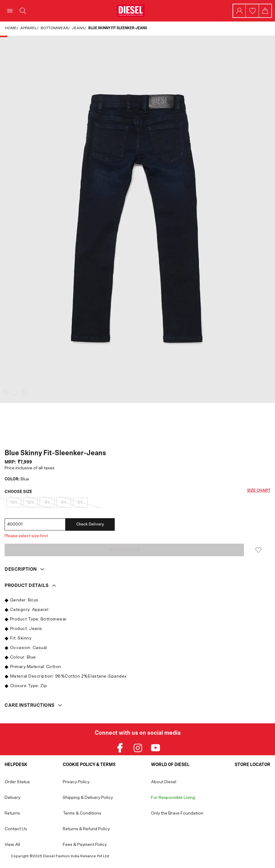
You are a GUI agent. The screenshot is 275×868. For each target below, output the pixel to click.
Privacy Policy (76, 782)
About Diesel (164, 782)
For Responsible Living (173, 798)
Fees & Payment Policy (85, 845)
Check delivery (90, 524)
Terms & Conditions (82, 813)
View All (12, 845)
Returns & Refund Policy (86, 829)
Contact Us (16, 829)
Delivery (12, 798)
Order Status (17, 782)
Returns (12, 813)
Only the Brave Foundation (177, 813)
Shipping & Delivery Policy (88, 798)
